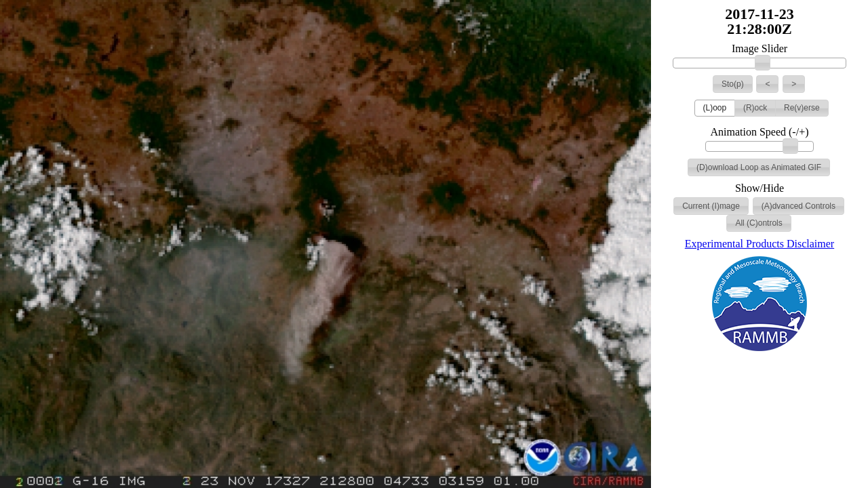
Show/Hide (759, 188)
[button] (733, 84)
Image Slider (759, 49)
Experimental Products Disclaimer (759, 244)
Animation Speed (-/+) (760, 132)
